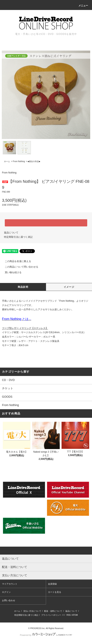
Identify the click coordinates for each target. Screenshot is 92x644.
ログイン (6, 592)
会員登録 (52, 584)
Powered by (46, 635)
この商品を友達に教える (16, 261)
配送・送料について (53, 611)
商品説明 (23, 287)
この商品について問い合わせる (19, 267)
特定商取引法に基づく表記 (18, 237)
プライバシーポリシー (51, 615)
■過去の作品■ (34, 161)
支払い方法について (32, 611)
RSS (69, 615)
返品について (11, 233)
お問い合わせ (9, 600)
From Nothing (19, 161)
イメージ (69, 287)
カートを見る (55, 592)
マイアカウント (10, 584)
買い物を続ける (11, 272)
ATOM (75, 615)
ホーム (7, 161)
